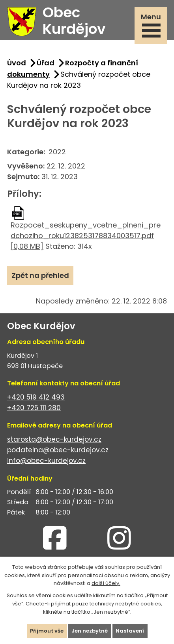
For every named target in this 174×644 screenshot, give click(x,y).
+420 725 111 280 (34, 408)
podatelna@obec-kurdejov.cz (58, 450)
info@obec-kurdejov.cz (46, 461)
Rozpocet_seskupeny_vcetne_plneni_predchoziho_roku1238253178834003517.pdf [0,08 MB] (86, 236)
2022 (57, 152)
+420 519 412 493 (36, 397)
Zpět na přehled (40, 275)
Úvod (17, 63)
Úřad (46, 63)
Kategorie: (26, 152)
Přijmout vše (47, 631)
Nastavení (130, 631)
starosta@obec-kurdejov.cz (54, 439)
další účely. (106, 583)
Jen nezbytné (90, 631)
